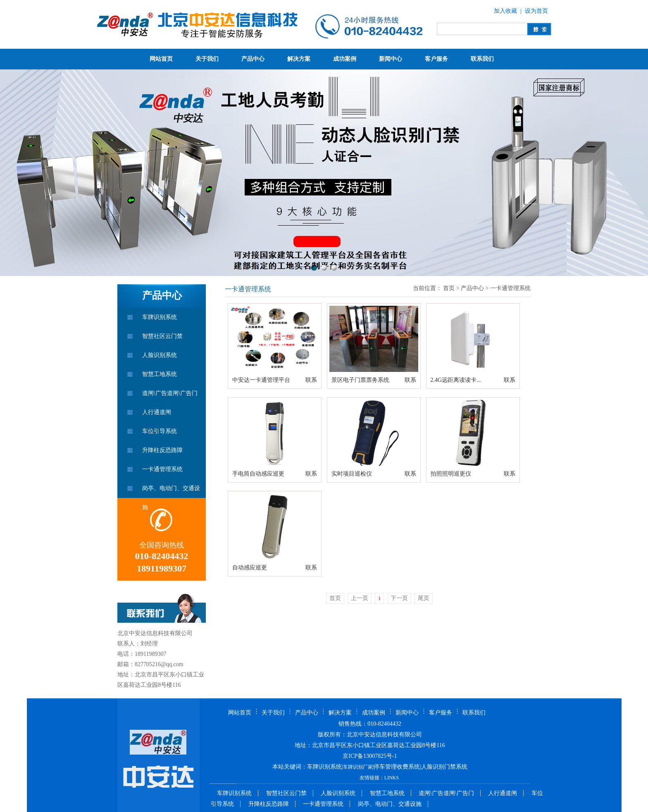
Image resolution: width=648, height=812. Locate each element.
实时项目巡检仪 (352, 474)
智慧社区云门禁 (162, 336)
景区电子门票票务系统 (360, 380)
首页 (449, 288)
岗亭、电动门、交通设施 (171, 492)
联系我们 (482, 59)
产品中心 (253, 59)
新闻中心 (391, 59)
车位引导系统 (160, 431)
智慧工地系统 (160, 374)
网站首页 (161, 59)
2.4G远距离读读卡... (456, 380)
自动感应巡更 (250, 568)
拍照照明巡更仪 (451, 474)
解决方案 (299, 59)
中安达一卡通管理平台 (261, 380)
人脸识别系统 (160, 355)
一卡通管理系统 (162, 469)
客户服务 (436, 59)
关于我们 (207, 59)
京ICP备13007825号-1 (370, 756)
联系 (311, 380)
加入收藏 (505, 11)
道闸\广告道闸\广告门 (170, 393)
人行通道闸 (157, 412)
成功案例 (345, 59)
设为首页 (536, 11)
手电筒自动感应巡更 (258, 474)
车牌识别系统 (160, 317)
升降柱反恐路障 (162, 450)
